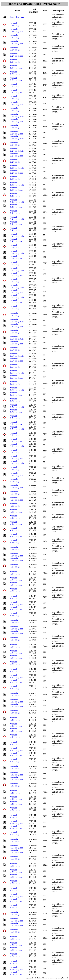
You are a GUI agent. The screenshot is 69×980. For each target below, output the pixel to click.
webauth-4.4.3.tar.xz (15, 792)
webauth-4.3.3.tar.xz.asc (17, 706)
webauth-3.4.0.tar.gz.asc (17, 206)
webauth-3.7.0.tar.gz (15, 400)
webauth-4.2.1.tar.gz (15, 566)
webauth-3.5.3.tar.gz (15, 307)
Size (45, 11)
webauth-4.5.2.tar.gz (15, 858)
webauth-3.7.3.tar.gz (15, 451)
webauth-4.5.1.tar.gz (15, 833)
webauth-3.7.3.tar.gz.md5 (17, 462)
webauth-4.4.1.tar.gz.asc (17, 749)
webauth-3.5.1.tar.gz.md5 (17, 269)
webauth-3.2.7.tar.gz (15, 144)
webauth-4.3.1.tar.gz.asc (17, 652)
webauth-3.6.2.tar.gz (15, 383)
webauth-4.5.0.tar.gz (15, 809)
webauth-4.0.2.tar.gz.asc (17, 511)
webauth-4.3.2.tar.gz (15, 663)
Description (59, 11)
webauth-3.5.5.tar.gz (15, 332)
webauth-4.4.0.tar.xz (15, 719)
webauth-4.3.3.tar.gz (15, 687)
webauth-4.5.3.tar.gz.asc (17, 895)
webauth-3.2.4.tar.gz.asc (17, 103)
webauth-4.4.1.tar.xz (15, 743)
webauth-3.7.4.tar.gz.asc (17, 474)
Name (17, 11)
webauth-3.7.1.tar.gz (15, 417)
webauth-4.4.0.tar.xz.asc (17, 730)
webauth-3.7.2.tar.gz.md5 (17, 445)
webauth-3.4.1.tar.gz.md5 (17, 218)
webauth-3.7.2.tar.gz (15, 434)
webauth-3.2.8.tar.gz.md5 (17, 167)
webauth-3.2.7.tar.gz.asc (17, 155)
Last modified (34, 11)
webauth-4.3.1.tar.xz (15, 646)
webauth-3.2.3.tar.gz (15, 85)
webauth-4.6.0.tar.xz (15, 962)
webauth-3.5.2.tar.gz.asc (17, 291)
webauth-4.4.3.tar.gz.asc (17, 798)
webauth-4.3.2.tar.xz (15, 670)
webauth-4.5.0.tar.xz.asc (17, 827)
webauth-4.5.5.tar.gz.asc (17, 944)
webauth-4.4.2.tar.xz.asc (17, 779)
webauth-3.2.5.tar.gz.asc (17, 120)
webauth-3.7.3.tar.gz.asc (17, 457)
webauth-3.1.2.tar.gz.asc (17, 43)
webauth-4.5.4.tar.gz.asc (17, 920)
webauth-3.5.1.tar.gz (15, 263)
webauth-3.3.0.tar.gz (15, 178)
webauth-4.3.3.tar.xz (15, 695)
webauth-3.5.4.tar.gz (15, 314)
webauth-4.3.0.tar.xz (15, 622)
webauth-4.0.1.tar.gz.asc (17, 499)
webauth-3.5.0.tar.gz (15, 246)
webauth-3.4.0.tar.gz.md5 (17, 201)
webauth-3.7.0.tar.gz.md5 (17, 406)
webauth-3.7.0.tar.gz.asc (17, 411)
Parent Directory (17, 17)
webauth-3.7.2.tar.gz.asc (17, 440)
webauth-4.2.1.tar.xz (15, 573)
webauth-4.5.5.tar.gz (15, 931)
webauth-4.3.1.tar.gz (15, 639)
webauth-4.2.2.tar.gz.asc (17, 603)
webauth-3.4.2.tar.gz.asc (17, 240)
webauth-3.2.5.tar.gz (15, 109)
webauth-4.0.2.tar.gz (15, 505)
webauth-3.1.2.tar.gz (15, 36)
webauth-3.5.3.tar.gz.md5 (17, 296)
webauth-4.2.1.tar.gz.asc (17, 579)
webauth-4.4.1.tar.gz (15, 736)
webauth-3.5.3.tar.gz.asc (17, 301)
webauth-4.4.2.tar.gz (15, 760)
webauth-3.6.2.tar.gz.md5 (17, 389)
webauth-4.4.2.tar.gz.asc (17, 774)
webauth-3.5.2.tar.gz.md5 (17, 286)
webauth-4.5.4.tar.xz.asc (17, 925)
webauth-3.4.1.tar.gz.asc (17, 223)
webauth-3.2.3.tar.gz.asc (17, 91)
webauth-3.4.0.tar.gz (15, 195)
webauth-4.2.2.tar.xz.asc (17, 608)
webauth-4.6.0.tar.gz (15, 955)
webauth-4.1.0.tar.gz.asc (17, 523)
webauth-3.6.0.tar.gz (15, 349)
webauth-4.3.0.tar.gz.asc (17, 628)
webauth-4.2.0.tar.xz (15, 549)
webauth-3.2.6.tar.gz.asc (17, 133)
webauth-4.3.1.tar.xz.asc (17, 657)
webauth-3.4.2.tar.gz (15, 229)
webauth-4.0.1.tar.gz (15, 493)
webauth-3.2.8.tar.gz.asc (17, 172)
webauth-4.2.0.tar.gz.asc (17, 555)
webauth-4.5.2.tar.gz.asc (17, 871)
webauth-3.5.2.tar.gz (15, 280)
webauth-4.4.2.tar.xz (15, 768)
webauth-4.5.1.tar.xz (15, 841)
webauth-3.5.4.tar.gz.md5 (17, 321)
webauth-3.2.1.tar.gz (15, 61)
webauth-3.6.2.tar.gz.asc (17, 394)
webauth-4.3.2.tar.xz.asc (17, 681)
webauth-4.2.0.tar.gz (15, 541)
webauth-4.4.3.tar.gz (15, 785)
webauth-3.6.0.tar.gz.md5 (17, 355)
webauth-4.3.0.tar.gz (15, 614)
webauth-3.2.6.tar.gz (15, 127)
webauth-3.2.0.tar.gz (15, 49)
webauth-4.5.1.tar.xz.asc (17, 852)
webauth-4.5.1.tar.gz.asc (17, 847)
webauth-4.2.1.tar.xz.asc (17, 584)
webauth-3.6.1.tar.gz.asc (17, 377)
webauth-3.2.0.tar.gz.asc (17, 55)
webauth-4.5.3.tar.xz (15, 889)
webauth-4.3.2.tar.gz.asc (17, 676)
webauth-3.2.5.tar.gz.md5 (17, 116)
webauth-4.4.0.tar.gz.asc (17, 725)
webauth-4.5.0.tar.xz (15, 816)
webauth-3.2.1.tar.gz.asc (17, 67)
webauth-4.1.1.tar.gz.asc (17, 535)
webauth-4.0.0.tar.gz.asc (17, 487)
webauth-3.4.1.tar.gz (15, 212)
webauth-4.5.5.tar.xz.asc (17, 949)
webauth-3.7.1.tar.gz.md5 (17, 428)
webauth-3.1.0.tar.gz (15, 24)
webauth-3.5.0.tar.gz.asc (17, 257)
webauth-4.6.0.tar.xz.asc (17, 973)
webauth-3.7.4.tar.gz (15, 468)
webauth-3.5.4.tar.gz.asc (17, 325)
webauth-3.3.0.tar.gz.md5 (17, 184)
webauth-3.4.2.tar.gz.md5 (17, 235)
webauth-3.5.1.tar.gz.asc (17, 274)
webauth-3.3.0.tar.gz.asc (17, 189)
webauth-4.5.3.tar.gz (15, 882)
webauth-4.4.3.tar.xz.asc (17, 803)
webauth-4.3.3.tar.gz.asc (17, 701)
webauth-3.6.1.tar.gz (15, 366)
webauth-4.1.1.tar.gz (15, 529)
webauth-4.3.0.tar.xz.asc (17, 633)
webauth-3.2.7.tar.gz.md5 (17, 150)
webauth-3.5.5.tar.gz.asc (17, 343)
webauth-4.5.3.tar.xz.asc (17, 900)
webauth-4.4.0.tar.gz (15, 712)
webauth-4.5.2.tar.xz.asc (17, 876)
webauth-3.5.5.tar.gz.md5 (17, 338)
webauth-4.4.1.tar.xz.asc (17, 754)
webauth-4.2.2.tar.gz (15, 590)
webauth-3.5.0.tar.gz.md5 (17, 252)
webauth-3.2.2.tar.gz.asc (17, 79)
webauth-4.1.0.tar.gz (15, 517)
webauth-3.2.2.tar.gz (15, 73)
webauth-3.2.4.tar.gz (15, 97)
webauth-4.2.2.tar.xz (15, 597)
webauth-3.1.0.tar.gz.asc (17, 30)
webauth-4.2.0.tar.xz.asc (17, 560)
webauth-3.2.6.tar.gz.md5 (17, 138)
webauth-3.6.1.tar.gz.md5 (17, 372)
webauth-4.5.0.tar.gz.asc (17, 822)
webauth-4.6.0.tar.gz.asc (17, 968)
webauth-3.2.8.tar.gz (15, 161)
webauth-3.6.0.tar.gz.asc (17, 360)
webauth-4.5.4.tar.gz (15, 914)
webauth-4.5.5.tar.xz (15, 938)
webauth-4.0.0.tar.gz (15, 480)
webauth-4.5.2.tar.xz (15, 865)
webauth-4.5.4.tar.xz (15, 906)
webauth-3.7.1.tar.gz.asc (17, 423)
